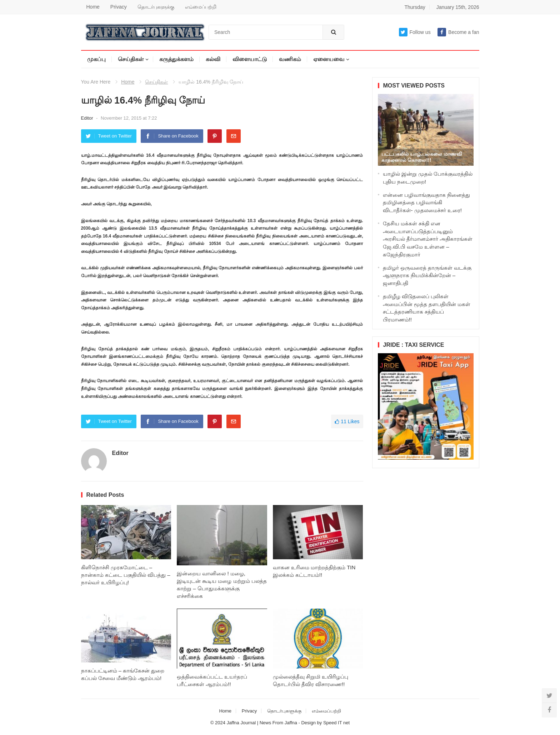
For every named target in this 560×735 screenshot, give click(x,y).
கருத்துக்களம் (176, 59)
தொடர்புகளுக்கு (156, 7)
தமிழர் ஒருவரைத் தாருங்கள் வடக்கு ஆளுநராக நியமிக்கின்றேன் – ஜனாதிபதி (427, 276)
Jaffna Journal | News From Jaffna (262, 723)
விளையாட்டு (250, 59)
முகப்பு (96, 59)
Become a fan (458, 32)
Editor (88, 118)
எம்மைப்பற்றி (201, 7)
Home (93, 7)
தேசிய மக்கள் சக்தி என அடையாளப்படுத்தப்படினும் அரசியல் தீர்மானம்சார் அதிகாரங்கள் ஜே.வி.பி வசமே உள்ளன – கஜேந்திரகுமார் (428, 239)
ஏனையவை (329, 59)
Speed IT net (336, 723)
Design (309, 723)
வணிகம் (290, 59)
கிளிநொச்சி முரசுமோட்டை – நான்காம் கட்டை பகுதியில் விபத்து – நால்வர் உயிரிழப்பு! (126, 575)
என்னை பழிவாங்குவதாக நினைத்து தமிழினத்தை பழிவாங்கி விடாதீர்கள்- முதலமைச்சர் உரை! (426, 203)
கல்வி (213, 59)
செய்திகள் (131, 59)
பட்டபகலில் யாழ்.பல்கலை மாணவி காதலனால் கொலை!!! (422, 157)
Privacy (119, 7)
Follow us (415, 32)
